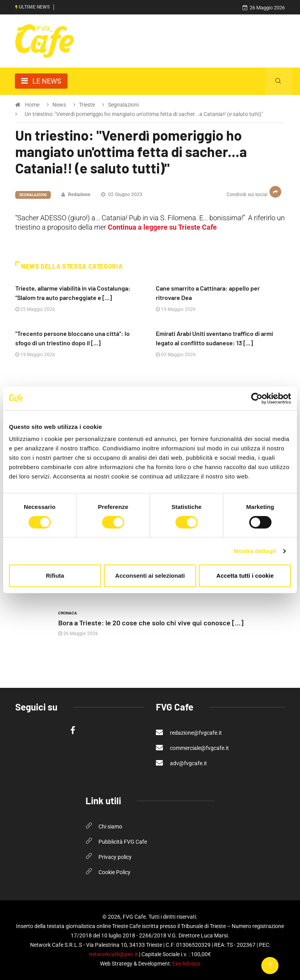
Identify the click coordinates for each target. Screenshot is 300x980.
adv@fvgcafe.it (181, 763)
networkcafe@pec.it (113, 954)
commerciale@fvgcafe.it (192, 748)
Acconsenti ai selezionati (150, 576)
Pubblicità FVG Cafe (123, 842)
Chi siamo (110, 826)
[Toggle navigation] (41, 81)
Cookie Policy (114, 872)
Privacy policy (115, 857)
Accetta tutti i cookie (245, 576)
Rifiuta (55, 576)
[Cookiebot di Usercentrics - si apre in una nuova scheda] (257, 398)
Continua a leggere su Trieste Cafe (162, 227)
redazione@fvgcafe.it (189, 732)
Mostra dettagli (255, 551)
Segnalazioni (33, 195)
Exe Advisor (186, 964)
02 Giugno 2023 (122, 195)
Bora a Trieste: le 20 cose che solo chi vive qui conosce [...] (151, 623)
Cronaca (68, 613)
